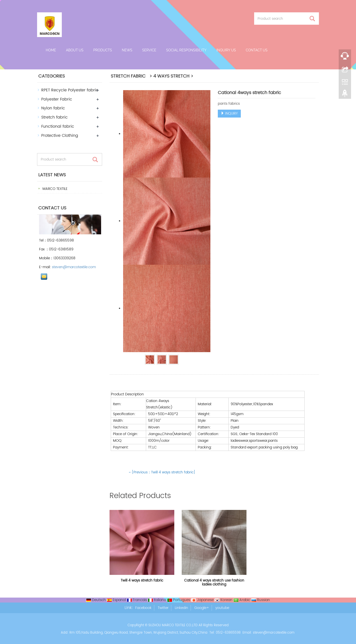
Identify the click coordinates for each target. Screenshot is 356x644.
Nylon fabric (53, 108)
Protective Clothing (60, 136)
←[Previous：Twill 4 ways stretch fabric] (162, 472)
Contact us (257, 50)
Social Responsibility (186, 50)
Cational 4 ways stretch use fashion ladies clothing (214, 582)
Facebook (143, 608)
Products (103, 50)
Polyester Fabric (57, 99)
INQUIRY (229, 113)
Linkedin (181, 608)
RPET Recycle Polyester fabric (70, 90)
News (127, 50)
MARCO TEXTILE (55, 189)
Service (149, 50)
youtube (222, 608)
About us (75, 50)
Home (51, 50)
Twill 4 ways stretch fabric (142, 580)
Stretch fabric (55, 117)
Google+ (202, 608)
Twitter (163, 608)
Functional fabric (58, 126)
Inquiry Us (226, 50)
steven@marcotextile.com (74, 267)
